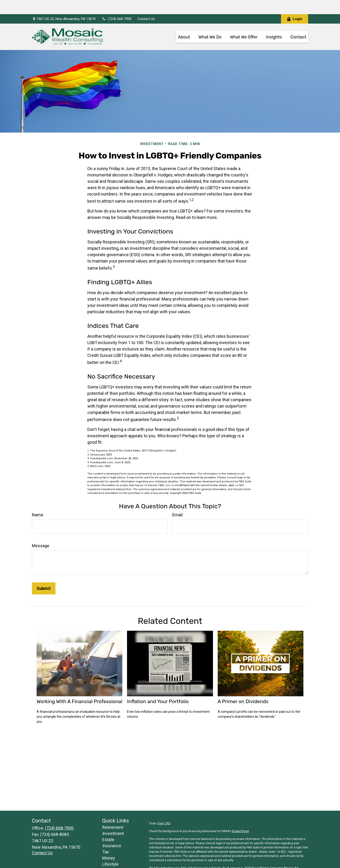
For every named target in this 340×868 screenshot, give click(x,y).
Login (295, 5)
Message (41, 532)
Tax (106, 838)
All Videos (111, 862)
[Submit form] (44, 574)
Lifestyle (110, 850)
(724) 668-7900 (116, 5)
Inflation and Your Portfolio (158, 687)
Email (177, 501)
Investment (113, 819)
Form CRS (164, 809)
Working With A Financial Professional (79, 687)
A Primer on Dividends (243, 687)
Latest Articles (116, 856)
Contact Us (146, 5)
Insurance (112, 832)
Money (109, 844)
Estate (108, 825)
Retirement (113, 813)
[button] (184, 23)
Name (38, 501)
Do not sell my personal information (277, 858)
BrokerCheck (240, 817)
